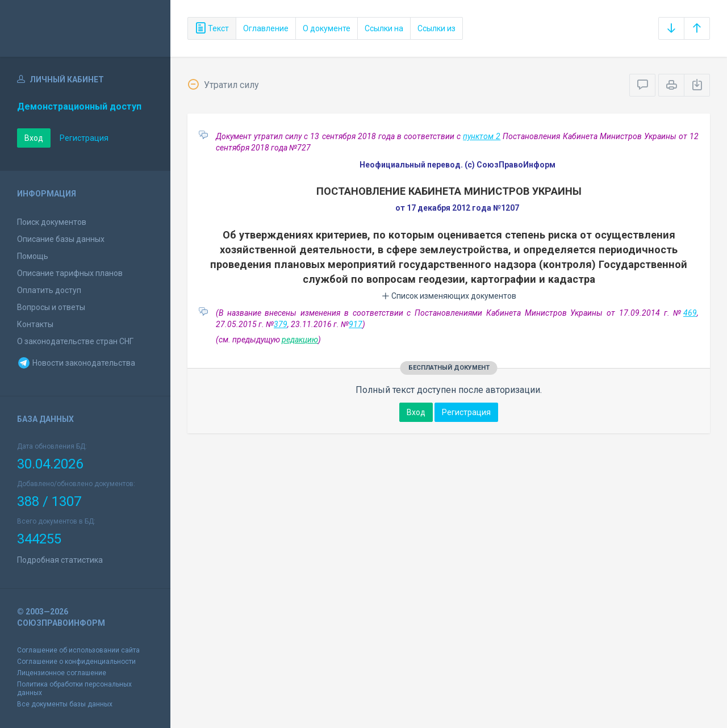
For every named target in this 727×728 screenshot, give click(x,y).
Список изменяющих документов (449, 296)
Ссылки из (436, 28)
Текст (212, 28)
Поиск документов (52, 222)
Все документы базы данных (65, 704)
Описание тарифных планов (70, 273)
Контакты (35, 324)
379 (281, 324)
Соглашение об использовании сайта (78, 650)
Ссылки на (384, 28)
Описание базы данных (61, 239)
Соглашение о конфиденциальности (76, 662)
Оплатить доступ (49, 290)
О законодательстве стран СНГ (75, 341)
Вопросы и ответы (51, 307)
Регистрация (84, 138)
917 (356, 324)
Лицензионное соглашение (62, 673)
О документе (327, 28)
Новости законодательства (76, 363)
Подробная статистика (60, 560)
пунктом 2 (482, 136)
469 (690, 313)
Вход (34, 138)
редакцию (300, 340)
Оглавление (266, 28)
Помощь (33, 256)
